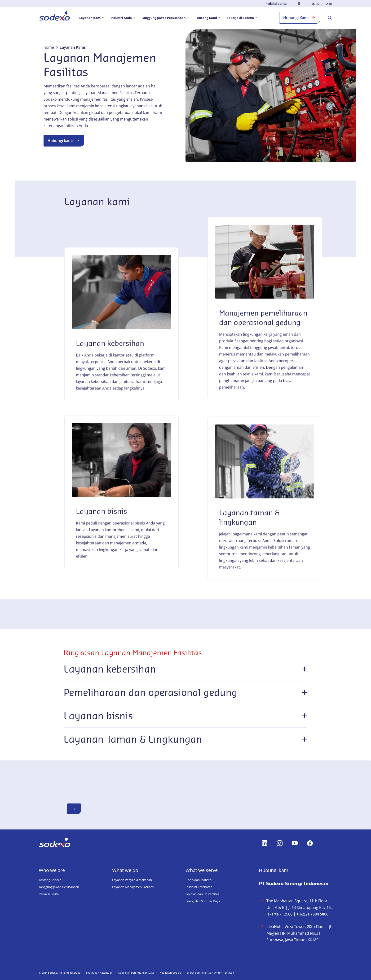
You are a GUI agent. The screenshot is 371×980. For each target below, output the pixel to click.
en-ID (316, 4)
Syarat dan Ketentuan (99, 973)
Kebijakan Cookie (170, 973)
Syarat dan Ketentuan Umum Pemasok (210, 973)
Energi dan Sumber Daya (203, 901)
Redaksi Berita (276, 4)
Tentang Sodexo (50, 880)
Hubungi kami (64, 140)
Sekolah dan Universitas (202, 894)
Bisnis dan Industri (199, 880)
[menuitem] (54, 17)
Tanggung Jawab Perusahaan (59, 887)
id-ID (328, 4)
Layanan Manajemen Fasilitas (133, 887)
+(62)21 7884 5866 (312, 914)
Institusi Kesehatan (199, 887)
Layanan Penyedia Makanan (132, 880)
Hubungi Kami (300, 17)
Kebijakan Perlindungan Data (136, 973)
